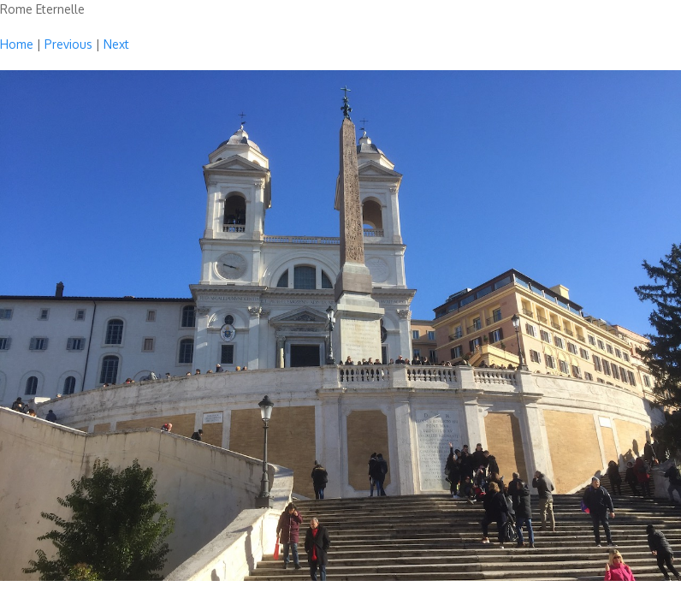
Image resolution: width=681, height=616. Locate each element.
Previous (68, 44)
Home (17, 44)
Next (116, 44)
